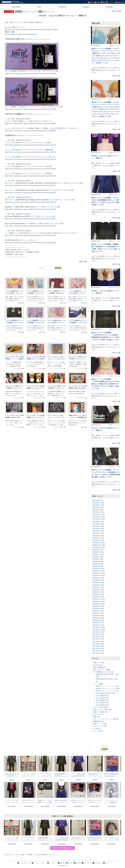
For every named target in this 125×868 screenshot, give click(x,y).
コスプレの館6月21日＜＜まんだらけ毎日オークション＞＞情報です (77, 293)
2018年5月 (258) (98, 616)
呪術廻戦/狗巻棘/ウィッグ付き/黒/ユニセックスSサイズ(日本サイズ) (62, 775)
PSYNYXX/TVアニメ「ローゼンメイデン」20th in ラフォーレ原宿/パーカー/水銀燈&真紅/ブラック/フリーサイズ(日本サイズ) (28, 801)
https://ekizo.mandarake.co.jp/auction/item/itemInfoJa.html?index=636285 (30, 124)
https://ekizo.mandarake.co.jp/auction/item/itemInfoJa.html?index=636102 (30, 159)
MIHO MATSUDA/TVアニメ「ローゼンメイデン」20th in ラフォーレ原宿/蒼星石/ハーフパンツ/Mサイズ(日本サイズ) (62, 801)
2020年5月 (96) (98, 559)
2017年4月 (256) (98, 646)
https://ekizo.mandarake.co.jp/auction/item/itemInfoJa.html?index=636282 (30, 226)
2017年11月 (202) (99, 630)
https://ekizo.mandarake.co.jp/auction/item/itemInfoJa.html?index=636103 (30, 169)
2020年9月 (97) (98, 550)
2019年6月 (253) (98, 585)
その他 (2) (97, 728)
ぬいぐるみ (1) (98, 714)
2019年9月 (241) (98, 578)
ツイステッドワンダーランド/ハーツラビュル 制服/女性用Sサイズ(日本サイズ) (12, 801)
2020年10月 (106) (99, 547)
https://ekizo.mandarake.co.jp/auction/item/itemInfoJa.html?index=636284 (30, 243)
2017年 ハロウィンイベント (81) (107, 691)
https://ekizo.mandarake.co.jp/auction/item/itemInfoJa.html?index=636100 (30, 145)
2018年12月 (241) (99, 599)
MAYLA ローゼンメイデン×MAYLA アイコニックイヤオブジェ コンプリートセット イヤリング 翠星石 (95, 801)
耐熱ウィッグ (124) (100, 724)
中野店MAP (62, 7)
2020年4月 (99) (98, 561)
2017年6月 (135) (98, 641)
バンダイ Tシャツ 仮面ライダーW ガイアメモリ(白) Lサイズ (28, 775)
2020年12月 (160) (99, 543)
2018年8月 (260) (98, 609)
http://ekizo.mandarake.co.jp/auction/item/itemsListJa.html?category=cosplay (31, 30)
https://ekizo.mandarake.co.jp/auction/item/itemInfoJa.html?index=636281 (30, 219)
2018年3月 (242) (98, 620)
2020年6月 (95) (98, 557)
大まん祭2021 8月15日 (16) (105, 693)
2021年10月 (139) (99, 519)
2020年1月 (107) (98, 569)
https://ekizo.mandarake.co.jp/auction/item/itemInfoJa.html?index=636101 (30, 152)
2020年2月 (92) (98, 566)
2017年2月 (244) (98, 651)
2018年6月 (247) (98, 613)
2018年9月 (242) (98, 606)
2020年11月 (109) (99, 545)
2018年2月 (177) (98, 623)
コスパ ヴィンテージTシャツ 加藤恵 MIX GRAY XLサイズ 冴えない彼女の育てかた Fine (111, 801)
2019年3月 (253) (98, 592)
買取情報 (109, 7)
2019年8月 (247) (98, 580)
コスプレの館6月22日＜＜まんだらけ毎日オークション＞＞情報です (14, 293)
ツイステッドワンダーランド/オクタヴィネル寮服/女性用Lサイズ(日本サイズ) (45, 775)
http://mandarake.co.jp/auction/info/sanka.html (21, 34)
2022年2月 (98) (98, 510)
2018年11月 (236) (99, 601)
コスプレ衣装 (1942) (101, 707)
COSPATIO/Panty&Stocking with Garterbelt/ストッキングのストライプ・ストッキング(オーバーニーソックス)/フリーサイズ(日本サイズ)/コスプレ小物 (111, 775)
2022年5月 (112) (98, 503)
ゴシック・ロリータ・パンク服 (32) (106, 719)
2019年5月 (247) (98, 587)
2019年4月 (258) (98, 590)
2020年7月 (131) (98, 554)
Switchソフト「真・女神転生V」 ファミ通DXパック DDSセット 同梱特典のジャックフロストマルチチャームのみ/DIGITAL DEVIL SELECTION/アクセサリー (45, 801)
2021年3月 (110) (98, 536)
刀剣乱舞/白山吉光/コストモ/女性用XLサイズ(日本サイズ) (12, 775)
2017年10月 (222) (99, 632)
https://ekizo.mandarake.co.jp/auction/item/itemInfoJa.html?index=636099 (30, 109)
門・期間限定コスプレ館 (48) (104, 672)
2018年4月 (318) (98, 618)
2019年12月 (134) (99, 571)
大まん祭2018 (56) (102, 703)
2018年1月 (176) (98, 625)
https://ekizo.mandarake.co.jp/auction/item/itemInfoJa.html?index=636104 (30, 176)
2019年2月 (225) (98, 594)
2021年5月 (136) (98, 531)
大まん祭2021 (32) (102, 696)
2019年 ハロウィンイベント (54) (107, 686)
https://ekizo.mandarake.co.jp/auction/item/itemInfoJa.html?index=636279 (30, 202)
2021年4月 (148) (98, 533)
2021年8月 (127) (98, 524)
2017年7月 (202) (98, 639)
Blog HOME (16, 7)
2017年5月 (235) (98, 644)
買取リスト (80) (99, 663)
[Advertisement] (46, 462)
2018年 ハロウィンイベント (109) (108, 688)
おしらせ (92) (98, 731)
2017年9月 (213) (98, 634)
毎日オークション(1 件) (30, 12)
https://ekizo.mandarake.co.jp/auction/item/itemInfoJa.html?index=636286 (30, 131)
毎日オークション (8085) (102, 670)
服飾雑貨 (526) (99, 721)
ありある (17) (98, 665)
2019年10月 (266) (99, 576)
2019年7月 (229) (98, 583)
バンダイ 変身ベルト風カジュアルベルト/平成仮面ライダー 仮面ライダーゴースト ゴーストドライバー (111, 839)
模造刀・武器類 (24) (100, 712)
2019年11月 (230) (99, 573)
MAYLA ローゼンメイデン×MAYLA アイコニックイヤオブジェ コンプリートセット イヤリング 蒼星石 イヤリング (78, 801)
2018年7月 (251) (98, 611)
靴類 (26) (97, 717)
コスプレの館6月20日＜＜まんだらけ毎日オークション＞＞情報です (56, 322)
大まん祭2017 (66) (102, 705)
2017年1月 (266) (98, 653)
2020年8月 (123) (98, 552)
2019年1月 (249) (98, 597)
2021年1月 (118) (98, 540)
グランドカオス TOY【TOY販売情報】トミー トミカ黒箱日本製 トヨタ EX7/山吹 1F (15, 359)
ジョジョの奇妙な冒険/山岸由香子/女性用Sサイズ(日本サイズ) (78, 775)
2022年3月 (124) (98, 507)
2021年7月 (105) (98, 526)
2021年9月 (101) (98, 521)
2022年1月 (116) (98, 512)
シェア (40, 268)
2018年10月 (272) (99, 604)
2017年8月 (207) (98, 637)
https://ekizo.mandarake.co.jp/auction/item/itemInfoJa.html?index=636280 (30, 209)
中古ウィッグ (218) (100, 726)
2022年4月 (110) (98, 505)
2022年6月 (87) (98, 500)
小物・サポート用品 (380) (102, 710)
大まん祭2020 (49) (102, 698)
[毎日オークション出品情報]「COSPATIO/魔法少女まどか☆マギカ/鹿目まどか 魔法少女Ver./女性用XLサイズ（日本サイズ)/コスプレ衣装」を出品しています (105, 384)
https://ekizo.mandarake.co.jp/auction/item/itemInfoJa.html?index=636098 (30, 74)
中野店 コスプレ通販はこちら (62, 848)
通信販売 (86, 7)
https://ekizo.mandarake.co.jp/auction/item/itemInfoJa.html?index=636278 (30, 193)
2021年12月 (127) (99, 514)
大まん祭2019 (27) (102, 700)
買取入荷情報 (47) (100, 667)
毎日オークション (48, 12)
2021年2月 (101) (98, 538)
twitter (39, 7)
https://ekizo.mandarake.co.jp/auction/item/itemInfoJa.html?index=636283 (30, 235)
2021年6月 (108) (98, 529)
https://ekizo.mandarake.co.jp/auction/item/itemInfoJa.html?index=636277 (30, 185)
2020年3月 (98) (98, 564)
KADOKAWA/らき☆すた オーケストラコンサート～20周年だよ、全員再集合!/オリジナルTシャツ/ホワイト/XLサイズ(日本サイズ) (95, 775)
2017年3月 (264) (98, 648)
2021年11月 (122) (99, 517)
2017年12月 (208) (99, 627)
